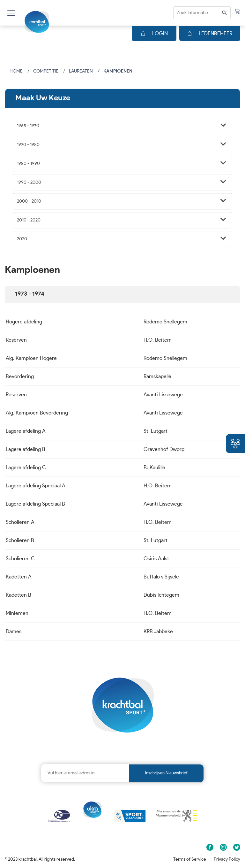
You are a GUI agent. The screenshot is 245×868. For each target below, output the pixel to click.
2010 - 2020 (29, 220)
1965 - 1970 (28, 126)
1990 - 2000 (29, 182)
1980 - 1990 (28, 164)
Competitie (46, 71)
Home (16, 71)
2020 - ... (25, 239)
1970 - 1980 (28, 145)
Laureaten (81, 71)
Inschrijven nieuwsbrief (166, 773)
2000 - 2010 (29, 201)
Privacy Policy (227, 859)
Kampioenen (118, 71)
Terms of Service (190, 859)
